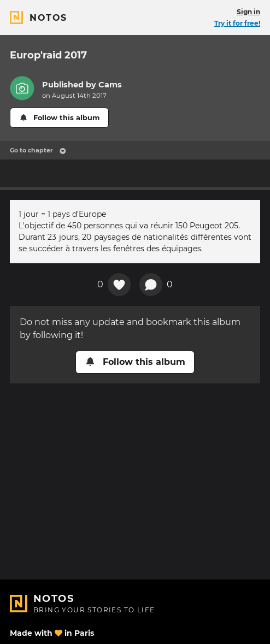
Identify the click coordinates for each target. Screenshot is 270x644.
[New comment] (151, 285)
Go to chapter (38, 150)
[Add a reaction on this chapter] (119, 285)
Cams (110, 85)
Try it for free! (237, 23)
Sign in (248, 12)
